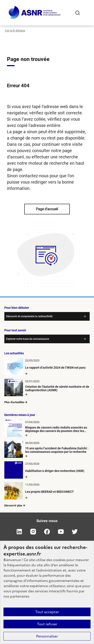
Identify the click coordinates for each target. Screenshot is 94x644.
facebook (47, 532)
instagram (33, 532)
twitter (75, 532)
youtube (61, 532)
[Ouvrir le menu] (86, 13)
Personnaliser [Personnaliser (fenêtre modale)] (47, 636)
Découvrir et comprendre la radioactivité (29, 316)
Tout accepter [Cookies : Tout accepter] (47, 612)
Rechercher (78, 13)
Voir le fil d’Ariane (15, 31)
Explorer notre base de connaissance (28, 339)
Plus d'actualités (16, 402)
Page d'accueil (47, 209)
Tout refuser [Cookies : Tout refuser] (47, 624)
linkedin (19, 532)
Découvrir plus (15, 505)
